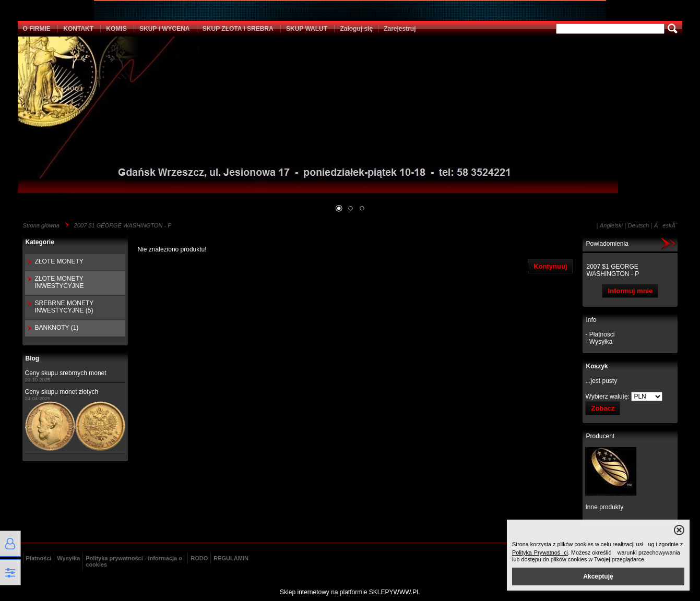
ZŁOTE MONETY (59, 261)
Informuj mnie (630, 291)
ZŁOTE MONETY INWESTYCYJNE (60, 282)
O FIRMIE (37, 29)
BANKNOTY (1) (57, 328)
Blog (33, 358)
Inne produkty (604, 507)
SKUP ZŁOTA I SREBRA (238, 29)
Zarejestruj (400, 29)
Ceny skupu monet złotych (62, 392)
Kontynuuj (550, 266)
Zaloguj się (356, 29)
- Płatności (600, 334)
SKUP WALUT (307, 29)
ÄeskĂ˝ (666, 225)
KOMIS (116, 29)
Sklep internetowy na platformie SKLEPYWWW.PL (350, 592)
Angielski (611, 225)
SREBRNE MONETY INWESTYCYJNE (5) (64, 307)
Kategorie (40, 242)
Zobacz (603, 408)
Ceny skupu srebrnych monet (66, 373)
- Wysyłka (599, 342)
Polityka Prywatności (540, 552)
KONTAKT (78, 29)
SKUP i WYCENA (164, 29)
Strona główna (41, 225)
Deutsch (638, 225)
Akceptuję (598, 576)
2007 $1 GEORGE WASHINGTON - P (123, 225)
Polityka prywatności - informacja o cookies (134, 561)
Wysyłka (68, 558)
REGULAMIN (231, 558)
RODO (199, 558)
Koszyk (597, 366)
